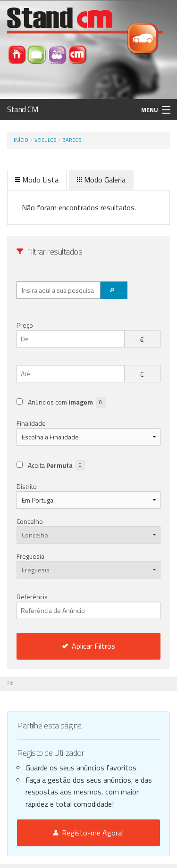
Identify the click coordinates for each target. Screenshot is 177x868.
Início (21, 140)
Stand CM (23, 109)
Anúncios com (67, 402)
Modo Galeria (101, 180)
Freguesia (30, 556)
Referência (88, 605)
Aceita (57, 466)
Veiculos (45, 140)
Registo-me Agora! (88, 833)
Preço (25, 325)
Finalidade (31, 423)
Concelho (30, 521)
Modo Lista (37, 180)
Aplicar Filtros (89, 646)
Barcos (72, 140)
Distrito (27, 486)
